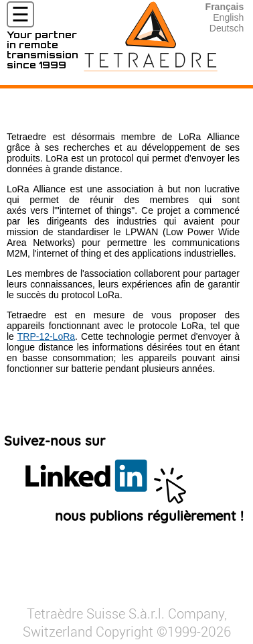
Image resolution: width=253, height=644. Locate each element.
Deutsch (227, 28)
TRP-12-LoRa (46, 336)
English (228, 17)
